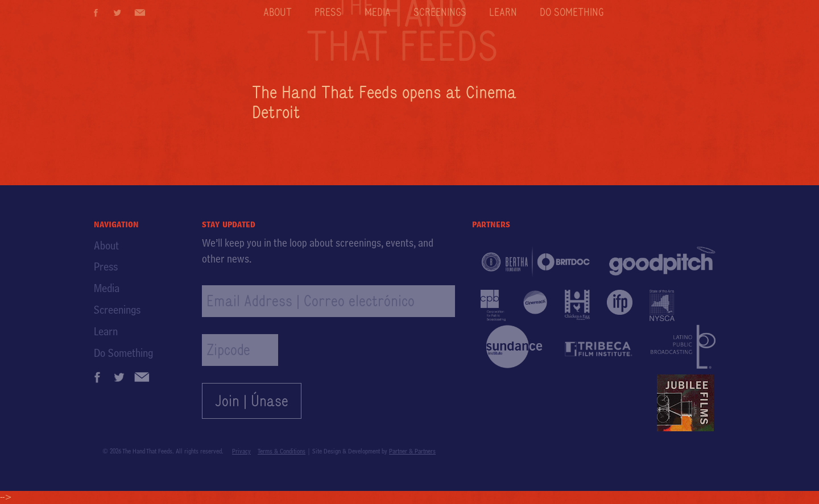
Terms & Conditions (282, 451)
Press (328, 12)
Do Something (572, 12)
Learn (503, 12)
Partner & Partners (412, 451)
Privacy (241, 451)
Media (378, 12)
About (278, 12)
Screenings (440, 12)
